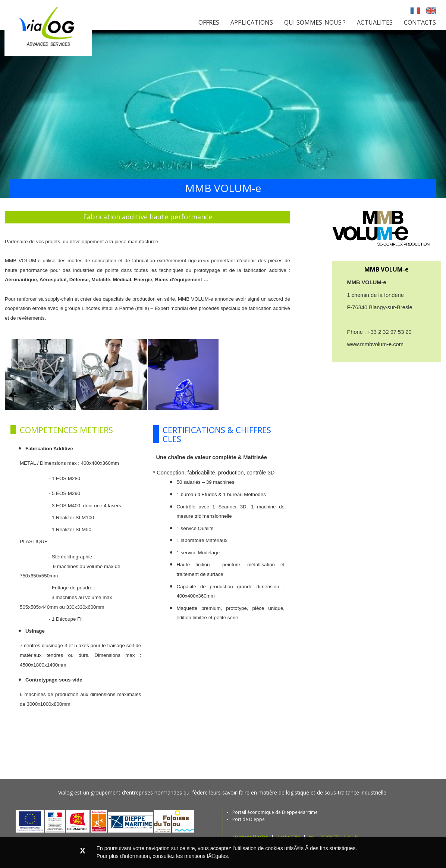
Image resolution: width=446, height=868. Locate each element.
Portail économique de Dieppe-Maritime (275, 812)
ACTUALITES (375, 22)
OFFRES (209, 22)
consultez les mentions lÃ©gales (190, 856)
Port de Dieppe (249, 819)
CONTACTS (420, 22)
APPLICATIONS (252, 22)
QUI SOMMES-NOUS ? (315, 22)
